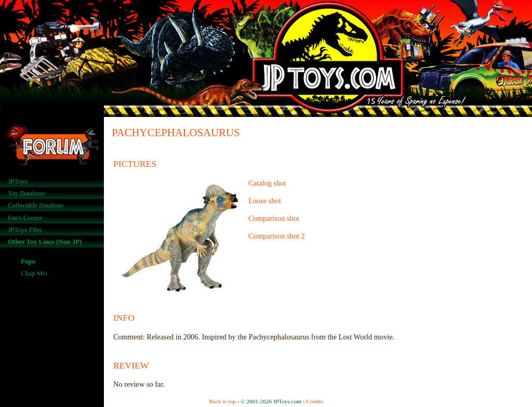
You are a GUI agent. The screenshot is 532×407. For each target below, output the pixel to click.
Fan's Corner (25, 218)
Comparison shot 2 (277, 236)
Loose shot (265, 201)
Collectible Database (36, 205)
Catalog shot (267, 183)
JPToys (17, 181)
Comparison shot (274, 218)
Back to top (222, 401)
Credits (314, 401)
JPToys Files (25, 229)
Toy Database (26, 193)
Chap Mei (34, 273)
